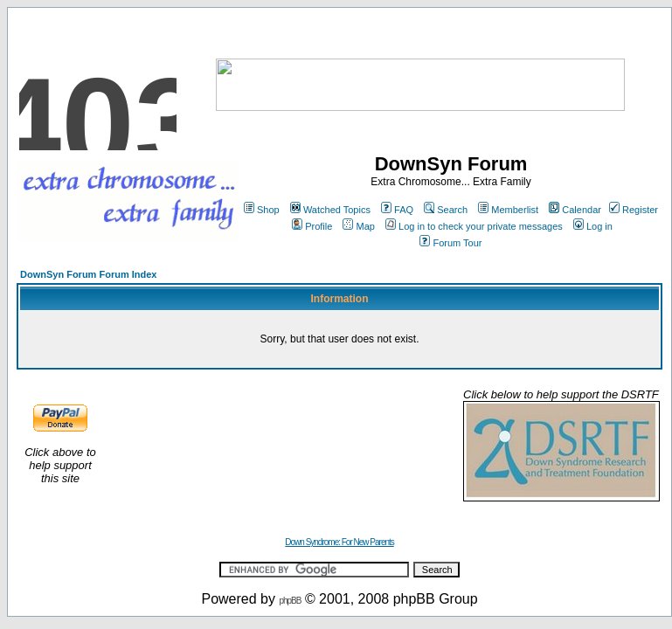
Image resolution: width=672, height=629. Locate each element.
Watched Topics (330, 210)
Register (634, 210)
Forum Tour (450, 243)
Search (446, 210)
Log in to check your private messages (474, 226)
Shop (262, 210)
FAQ (397, 210)
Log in (593, 226)
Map (358, 226)
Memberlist (508, 210)
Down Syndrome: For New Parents (339, 542)
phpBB (290, 601)
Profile (312, 226)
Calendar (575, 210)
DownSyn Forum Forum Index (88, 274)
